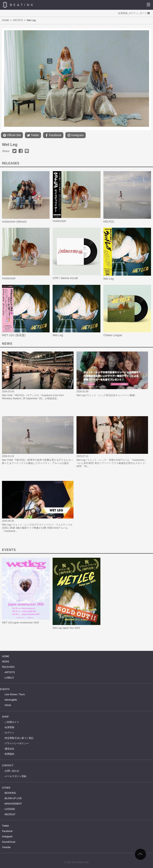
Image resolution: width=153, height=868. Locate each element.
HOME (6, 20)
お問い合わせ (12, 771)
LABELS (9, 678)
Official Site (12, 135)
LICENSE (10, 809)
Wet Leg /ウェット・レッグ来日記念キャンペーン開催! (106, 395)
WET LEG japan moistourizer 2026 (20, 623)
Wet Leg (109, 279)
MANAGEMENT (13, 804)
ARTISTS (18, 20)
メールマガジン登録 (16, 776)
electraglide (11, 700)
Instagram (76, 135)
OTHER (6, 788)
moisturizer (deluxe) (14, 222)
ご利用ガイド (12, 722)
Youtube (6, 847)
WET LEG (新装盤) (14, 335)
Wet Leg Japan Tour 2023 (66, 628)
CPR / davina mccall (65, 278)
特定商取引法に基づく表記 (19, 738)
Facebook (53, 135)
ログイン (133, 13)
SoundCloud (9, 842)
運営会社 (10, 749)
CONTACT (8, 765)
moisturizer (59, 221)
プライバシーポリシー (17, 743)
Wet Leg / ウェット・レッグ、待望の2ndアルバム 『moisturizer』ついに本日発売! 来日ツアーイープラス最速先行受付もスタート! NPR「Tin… (112, 463)
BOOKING (10, 793)
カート (143, 13)
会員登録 (123, 13)
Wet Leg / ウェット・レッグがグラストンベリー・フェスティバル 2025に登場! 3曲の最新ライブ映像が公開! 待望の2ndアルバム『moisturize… (37, 528)
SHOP (5, 717)
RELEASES (8, 667)
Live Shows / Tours (15, 694)
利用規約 (10, 754)
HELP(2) (109, 222)
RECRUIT (10, 814)
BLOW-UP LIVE (13, 798)
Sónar (8, 705)
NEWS (6, 662)
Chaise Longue (113, 335)
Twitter (33, 135)
